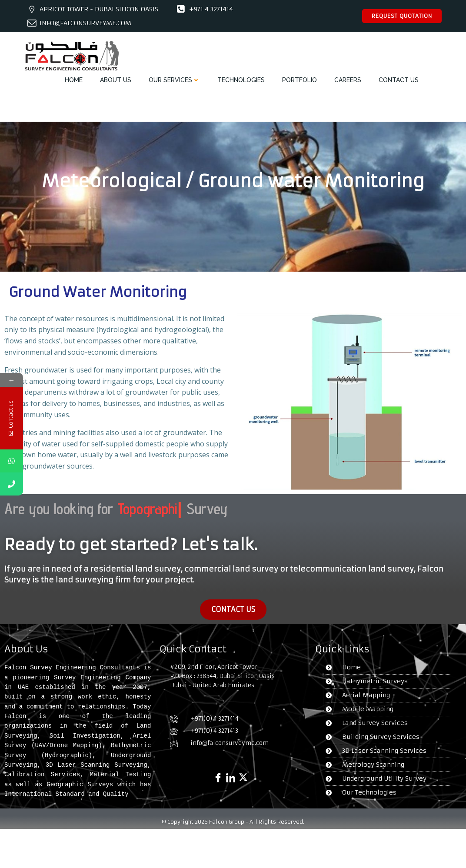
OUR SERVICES (174, 80)
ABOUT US (116, 80)
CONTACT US (399, 80)
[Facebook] (218, 770)
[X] (243, 770)
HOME (74, 80)
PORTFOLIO (300, 80)
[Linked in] (231, 770)
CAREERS (348, 80)
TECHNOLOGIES (241, 80)
